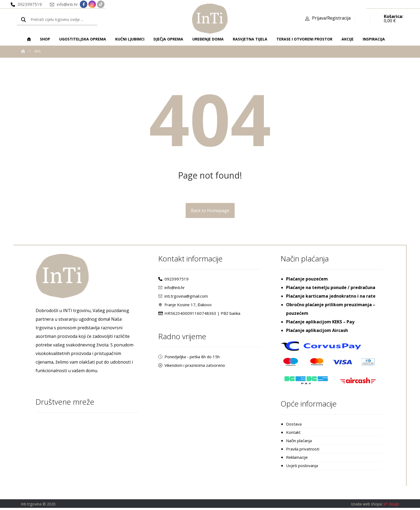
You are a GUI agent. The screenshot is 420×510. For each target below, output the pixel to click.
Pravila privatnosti (303, 450)
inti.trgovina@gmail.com (183, 297)
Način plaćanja (299, 442)
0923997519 (173, 280)
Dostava (294, 425)
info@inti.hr (172, 288)
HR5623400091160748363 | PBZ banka (199, 314)
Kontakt (293, 433)
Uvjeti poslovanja (302, 468)
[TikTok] (101, 5)
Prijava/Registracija (331, 19)
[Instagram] (92, 5)
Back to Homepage (210, 211)
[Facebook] (84, 5)
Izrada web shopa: (367, 506)
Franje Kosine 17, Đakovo (185, 305)
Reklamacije (297, 459)
